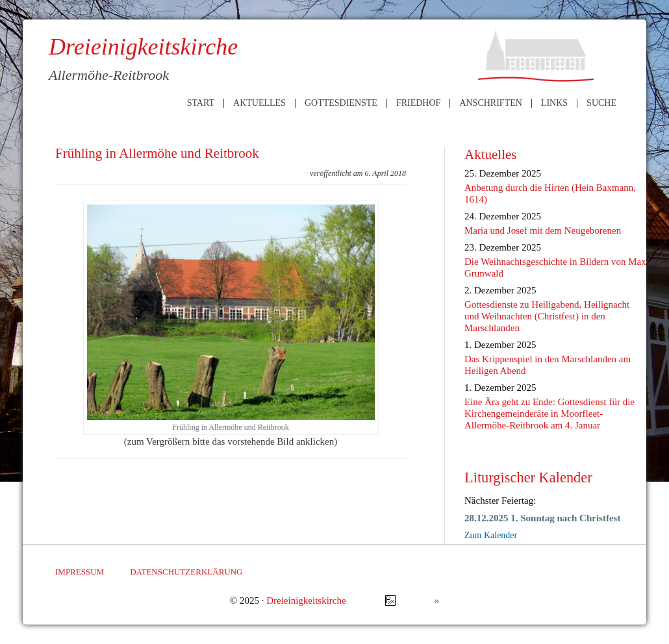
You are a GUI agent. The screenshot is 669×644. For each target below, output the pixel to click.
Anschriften (490, 103)
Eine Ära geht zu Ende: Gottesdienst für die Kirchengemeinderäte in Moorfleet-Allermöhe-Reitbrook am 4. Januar (549, 414)
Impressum (80, 572)
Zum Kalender (491, 535)
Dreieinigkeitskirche (306, 601)
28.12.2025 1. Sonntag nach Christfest (542, 518)
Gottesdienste (341, 103)
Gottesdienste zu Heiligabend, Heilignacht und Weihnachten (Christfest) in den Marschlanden (547, 316)
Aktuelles (259, 103)
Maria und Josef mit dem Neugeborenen (543, 230)
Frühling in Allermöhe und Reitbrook (157, 153)
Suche (601, 103)
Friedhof (418, 103)
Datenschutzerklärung (186, 572)
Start (201, 103)
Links (554, 103)
